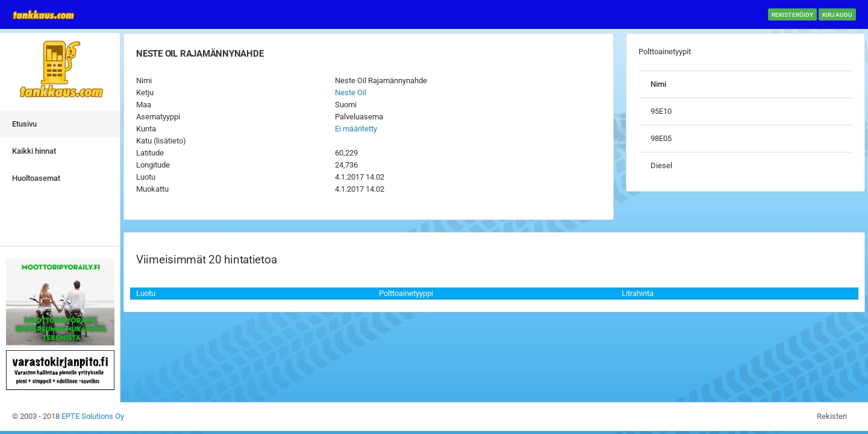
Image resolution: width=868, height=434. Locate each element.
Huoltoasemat (36, 178)
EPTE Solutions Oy (93, 416)
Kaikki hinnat (34, 151)
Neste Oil (351, 93)
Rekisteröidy (792, 15)
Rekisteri (832, 416)
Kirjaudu (837, 15)
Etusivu (24, 124)
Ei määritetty (356, 129)
